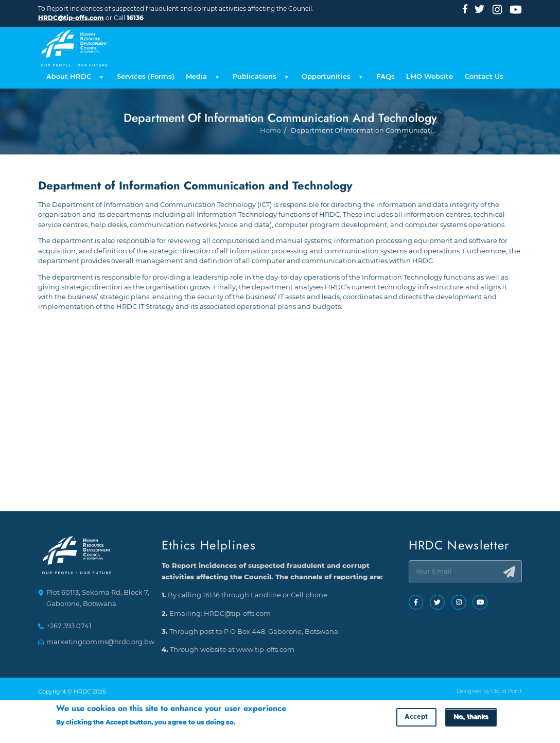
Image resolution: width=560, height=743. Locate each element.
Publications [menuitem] (259, 79)
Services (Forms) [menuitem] (146, 76)
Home (270, 164)
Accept (416, 719)
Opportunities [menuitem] (331, 79)
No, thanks (471, 719)
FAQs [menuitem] (386, 76)
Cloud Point (506, 692)
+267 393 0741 (69, 626)
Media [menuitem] (201, 79)
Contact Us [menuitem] (484, 76)
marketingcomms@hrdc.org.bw (100, 642)
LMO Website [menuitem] (430, 76)
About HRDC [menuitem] (73, 79)
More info (252, 724)
